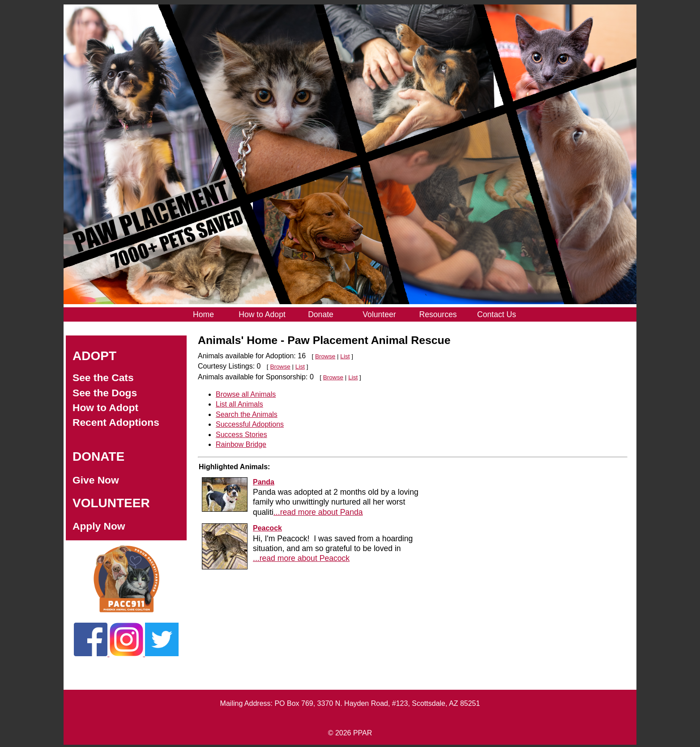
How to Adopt (105, 407)
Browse (325, 356)
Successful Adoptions (250, 424)
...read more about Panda (318, 512)
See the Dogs (105, 393)
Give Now (96, 480)
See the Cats (103, 378)
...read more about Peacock (301, 558)
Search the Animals (247, 414)
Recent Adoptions (116, 422)
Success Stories (241, 435)
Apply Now (99, 526)
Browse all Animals (246, 394)
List (345, 356)
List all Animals (239, 404)
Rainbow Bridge (241, 444)
